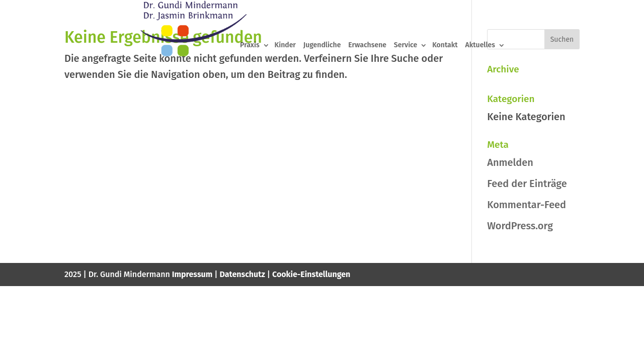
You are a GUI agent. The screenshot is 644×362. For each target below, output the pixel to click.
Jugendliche (322, 46)
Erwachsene (367, 46)
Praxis (250, 46)
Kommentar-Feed (527, 205)
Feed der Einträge (527, 184)
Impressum (192, 274)
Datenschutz (243, 274)
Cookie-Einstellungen (311, 274)
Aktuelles (480, 46)
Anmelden (510, 162)
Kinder (285, 46)
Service (406, 46)
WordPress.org (520, 226)
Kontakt (445, 46)
